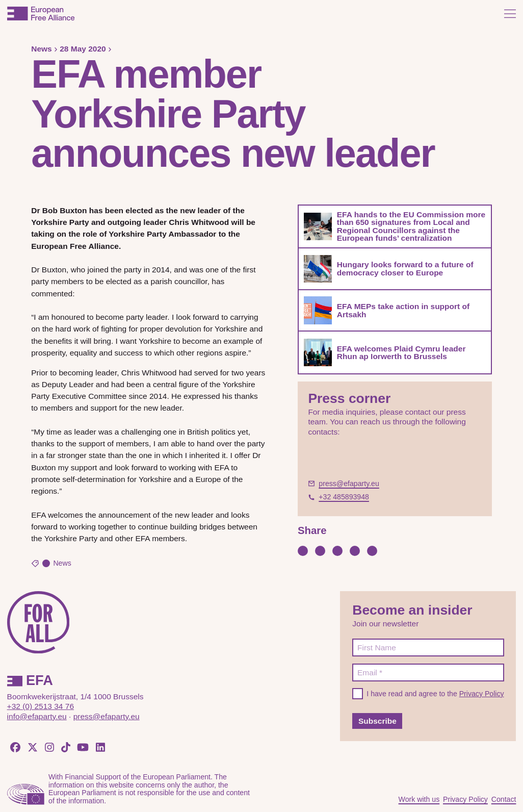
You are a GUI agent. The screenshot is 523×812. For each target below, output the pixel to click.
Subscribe (377, 721)
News (42, 49)
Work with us (419, 799)
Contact (504, 799)
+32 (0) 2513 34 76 (41, 706)
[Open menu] (510, 14)
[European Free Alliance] (41, 14)
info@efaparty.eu (37, 716)
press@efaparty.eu (107, 716)
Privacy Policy (482, 694)
